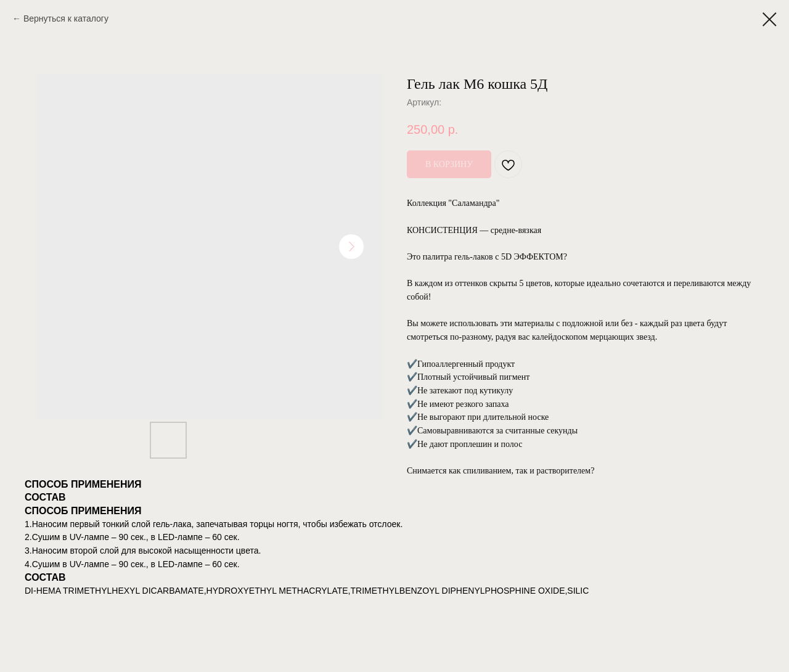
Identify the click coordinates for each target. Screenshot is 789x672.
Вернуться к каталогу (66, 18)
